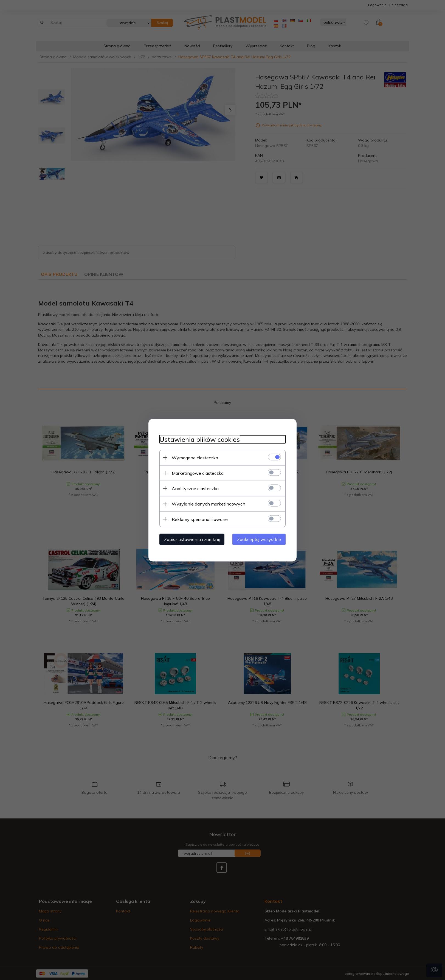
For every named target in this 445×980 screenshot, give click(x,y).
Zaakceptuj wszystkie (259, 539)
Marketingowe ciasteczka (198, 473)
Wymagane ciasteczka (195, 457)
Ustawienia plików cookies (200, 439)
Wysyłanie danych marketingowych (209, 504)
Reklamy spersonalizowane (200, 519)
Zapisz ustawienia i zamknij (192, 539)
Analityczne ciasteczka (195, 488)
